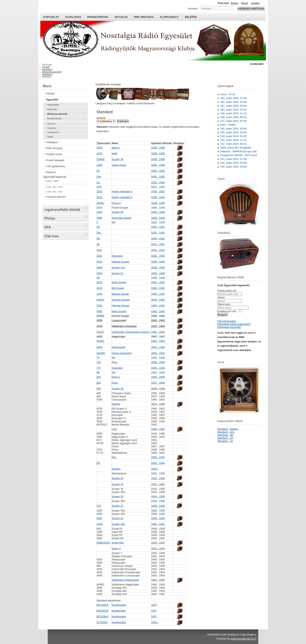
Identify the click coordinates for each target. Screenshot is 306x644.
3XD (99, 250)
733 (99, 506)
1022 (99, 153)
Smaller (255, 3)
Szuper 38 (118, 389)
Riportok (51, 172)
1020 (99, 148)
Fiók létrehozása (227, 321)
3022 (99, 256)
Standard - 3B (225, 435)
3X (99, 244)
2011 (99, 197)
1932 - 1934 (158, 182)
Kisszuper (117, 256)
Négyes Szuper (121, 294)
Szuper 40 (118, 212)
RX (98, 463)
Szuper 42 (118, 518)
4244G (100, 300)
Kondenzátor (119, 605)
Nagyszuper (119, 347)
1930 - (155, 469)
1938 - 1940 (158, 203)
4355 (99, 311)
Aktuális (121, 17)
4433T (100, 332)
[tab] (87, 208)
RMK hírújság (144, 17)
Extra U (116, 377)
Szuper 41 (118, 273)
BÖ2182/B (103, 611)
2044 (99, 212)
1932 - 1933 (158, 478)
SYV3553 (102, 622)
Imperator (118, 368)
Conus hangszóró (122, 353)
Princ (115, 362)
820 (99, 377)
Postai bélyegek (55, 160)
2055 (99, 218)
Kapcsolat (51, 17)
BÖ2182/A (103, 605)
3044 (99, 273)
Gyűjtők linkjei (54, 154)
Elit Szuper (118, 288)
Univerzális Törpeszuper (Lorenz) (131, 332)
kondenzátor (119, 611)
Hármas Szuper (121, 262)
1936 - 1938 (158, 362)
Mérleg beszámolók (57, 114)
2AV (99, 177)
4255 (99, 518)
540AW (101, 353)
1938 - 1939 (158, 148)
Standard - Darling (228, 429)
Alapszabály (169, 17)
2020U (100, 203)
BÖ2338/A (103, 616)
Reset (245, 3)
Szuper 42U (119, 524)
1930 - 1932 (158, 171)
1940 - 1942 (158, 282)
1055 (99, 165)
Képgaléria (52, 128)
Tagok (50, 137)
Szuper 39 (118, 159)
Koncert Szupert (121, 300)
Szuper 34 (118, 484)
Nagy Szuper (119, 311)
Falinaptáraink (53, 132)
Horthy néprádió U (122, 191)
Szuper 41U (119, 267)
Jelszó (221, 297)
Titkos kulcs (224, 304)
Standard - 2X (225, 438)
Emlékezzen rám (227, 311)
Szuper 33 (118, 478)
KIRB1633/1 (104, 543)
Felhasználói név (227, 291)
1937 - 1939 (158, 383)
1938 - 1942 (158, 191)
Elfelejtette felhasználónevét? (234, 324)
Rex (114, 457)
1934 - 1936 (158, 404)
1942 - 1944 (158, 332)
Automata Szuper (122, 218)
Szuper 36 (118, 496)
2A (98, 171)
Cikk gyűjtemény (56, 166)
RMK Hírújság (54, 148)
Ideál (114, 153)
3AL (99, 233)
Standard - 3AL (226, 432)
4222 (99, 282)
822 (99, 383)
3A (99, 227)
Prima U (116, 203)
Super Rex (118, 543)
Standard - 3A (225, 441)
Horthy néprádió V (122, 197)
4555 (99, 347)
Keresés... (194, 9)
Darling (116, 404)
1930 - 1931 (158, 227)
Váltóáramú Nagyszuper (125, 580)
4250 (99, 524)
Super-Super (119, 165)
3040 (99, 267)
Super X (116, 548)
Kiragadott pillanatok (56, 197)
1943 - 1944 (158, 347)
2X (99, 182)
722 (99, 362)
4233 (99, 288)
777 (99, 368)
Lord (115, 429)
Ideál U (116, 148)
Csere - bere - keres (55, 187)
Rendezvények (98, 17)
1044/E (101, 159)
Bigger (235, 3)
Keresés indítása (251, 9)
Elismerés (51, 124)
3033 (99, 262)
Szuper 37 (118, 506)
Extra (115, 383)
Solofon (116, 469)
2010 (99, 191)
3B (99, 238)
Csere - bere (52, 181)
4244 (99, 294)
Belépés (191, 17)
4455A (101, 341)
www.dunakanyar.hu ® (243, 639)
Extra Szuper (119, 282)
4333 (99, 305)
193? (154, 605)
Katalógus (73, 17)
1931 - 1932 (158, 244)
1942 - (155, 622)
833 (99, 389)
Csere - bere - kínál (54, 192)
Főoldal (51, 94)
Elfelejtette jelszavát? (229, 327)
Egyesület (52, 100)
